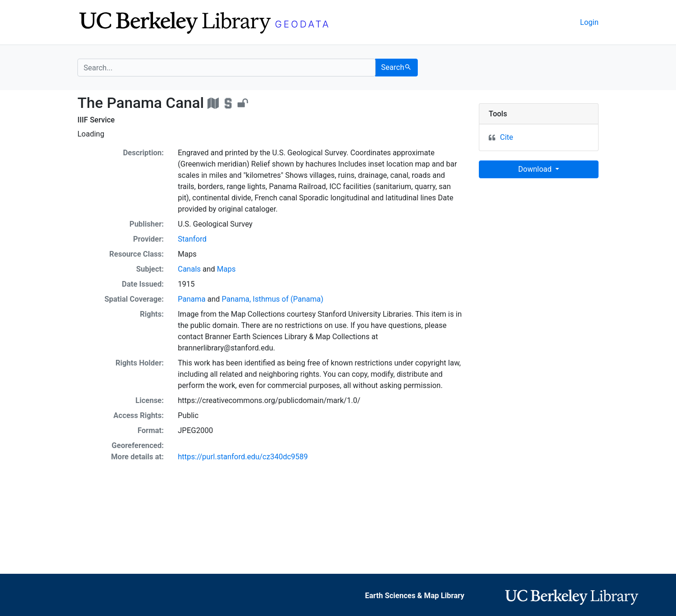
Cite (507, 137)
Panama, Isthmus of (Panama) (273, 299)
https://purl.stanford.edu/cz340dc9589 (243, 457)
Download (536, 169)
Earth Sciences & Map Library (415, 596)
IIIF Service (96, 120)
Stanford (192, 239)
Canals (189, 269)
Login (589, 22)
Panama (192, 299)
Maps (226, 269)
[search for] (227, 68)
